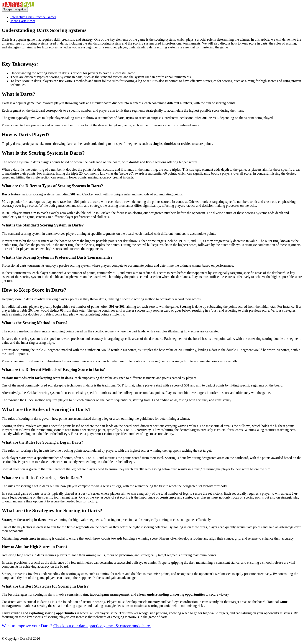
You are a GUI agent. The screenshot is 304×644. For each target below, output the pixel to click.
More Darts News (23, 21)
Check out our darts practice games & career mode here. (102, 626)
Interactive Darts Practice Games (33, 17)
